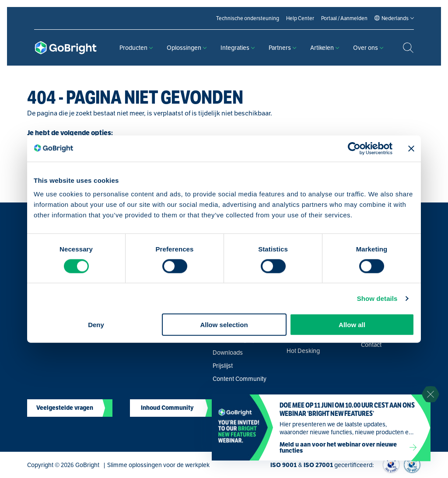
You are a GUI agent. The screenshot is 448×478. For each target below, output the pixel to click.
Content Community (240, 379)
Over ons (368, 48)
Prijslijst (223, 366)
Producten (136, 48)
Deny (96, 325)
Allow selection (224, 325)
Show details (377, 298)
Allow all (352, 325)
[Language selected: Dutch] (395, 18)
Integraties (238, 48)
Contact (371, 345)
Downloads (228, 352)
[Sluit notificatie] (430, 394)
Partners (282, 48)
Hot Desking (303, 351)
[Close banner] (411, 148)
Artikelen (325, 48)
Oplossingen (187, 48)
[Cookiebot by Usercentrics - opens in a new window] (354, 148)
